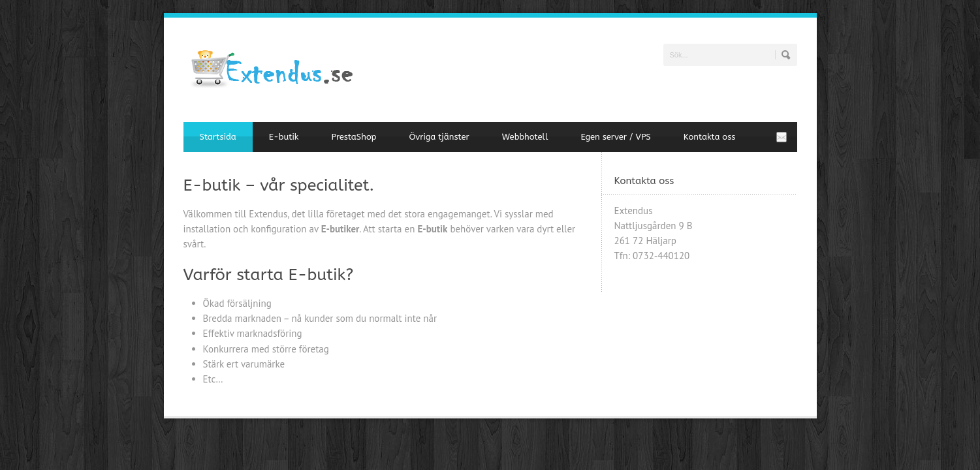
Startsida (218, 137)
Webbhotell (525, 137)
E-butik (284, 137)
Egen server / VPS (615, 137)
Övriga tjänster (439, 137)
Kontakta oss (710, 137)
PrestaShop (354, 137)
